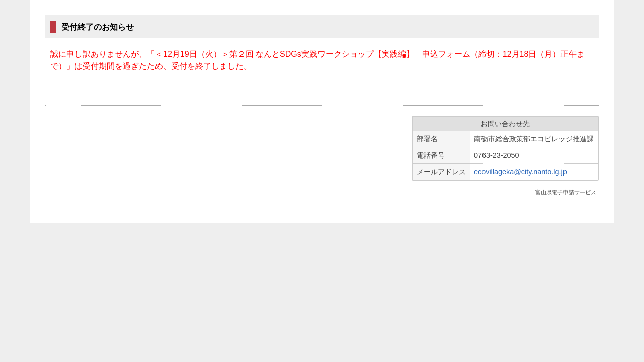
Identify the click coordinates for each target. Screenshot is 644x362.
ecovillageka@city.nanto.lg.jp (520, 172)
